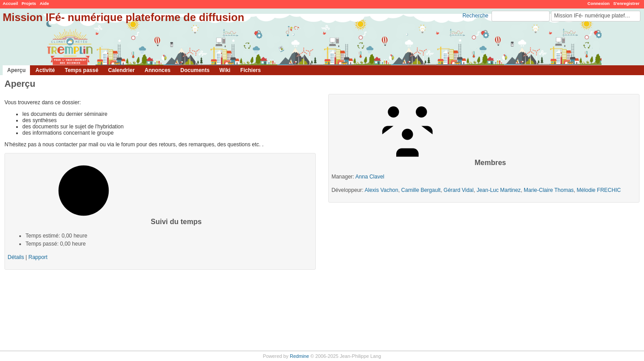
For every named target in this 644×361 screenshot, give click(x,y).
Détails (16, 257)
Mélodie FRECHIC (599, 190)
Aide (44, 3)
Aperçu (16, 70)
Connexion (599, 3)
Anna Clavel (370, 177)
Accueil (10, 3)
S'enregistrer (626, 3)
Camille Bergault (421, 190)
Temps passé (82, 70)
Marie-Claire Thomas (549, 190)
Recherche (475, 16)
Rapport (38, 257)
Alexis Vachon (381, 190)
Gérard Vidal (459, 190)
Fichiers (250, 70)
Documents (195, 70)
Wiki (225, 70)
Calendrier (121, 70)
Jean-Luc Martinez (499, 190)
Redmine (299, 356)
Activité (45, 70)
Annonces (157, 70)
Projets (29, 3)
